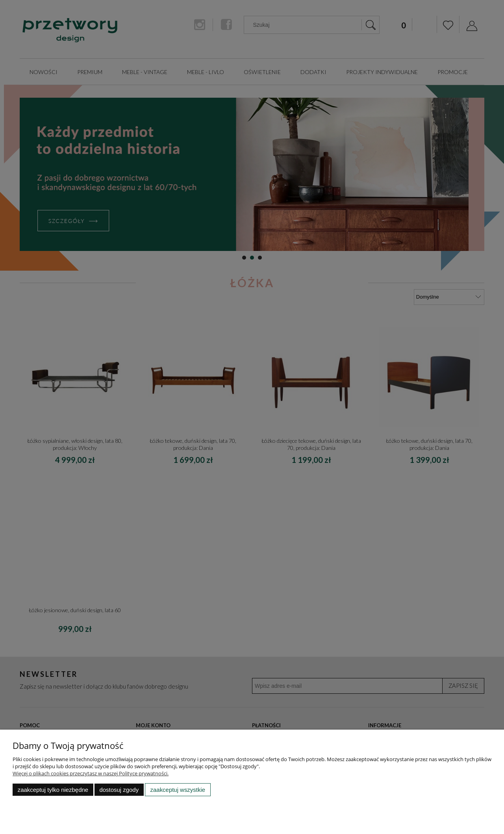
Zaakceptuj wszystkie (178, 790)
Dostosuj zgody (119, 790)
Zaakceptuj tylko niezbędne (53, 790)
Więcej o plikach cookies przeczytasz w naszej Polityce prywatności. (91, 773)
